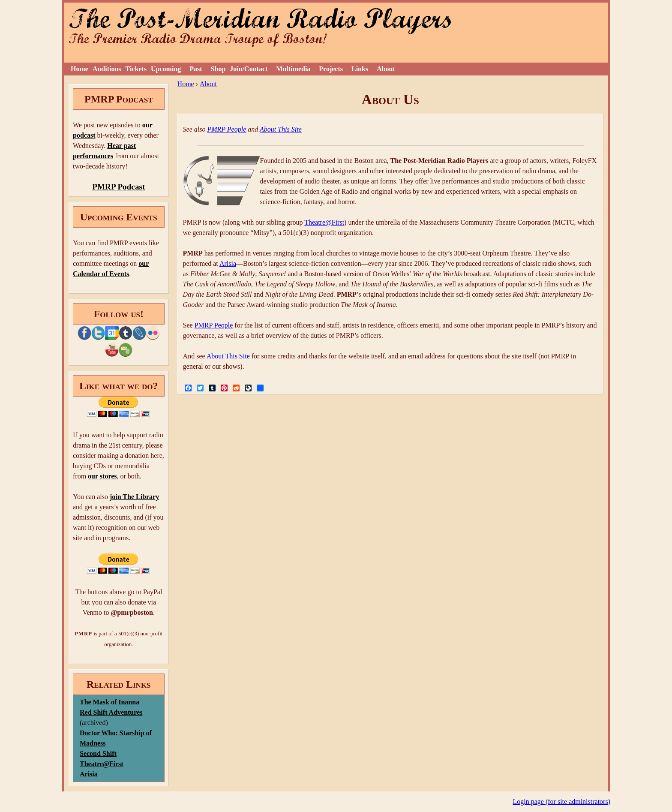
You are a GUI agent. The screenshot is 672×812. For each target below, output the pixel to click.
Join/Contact (249, 69)
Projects (331, 69)
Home (79, 69)
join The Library (134, 497)
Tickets (136, 69)
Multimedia (293, 69)
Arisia (228, 263)
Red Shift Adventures (111, 712)
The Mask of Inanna (109, 702)
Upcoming (166, 69)
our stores (102, 476)
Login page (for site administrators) (562, 801)
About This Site (281, 129)
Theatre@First (324, 222)
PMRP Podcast (118, 187)
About (386, 69)
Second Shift (98, 753)
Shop (218, 69)
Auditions (107, 69)
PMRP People (226, 129)
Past (196, 69)
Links (360, 69)
